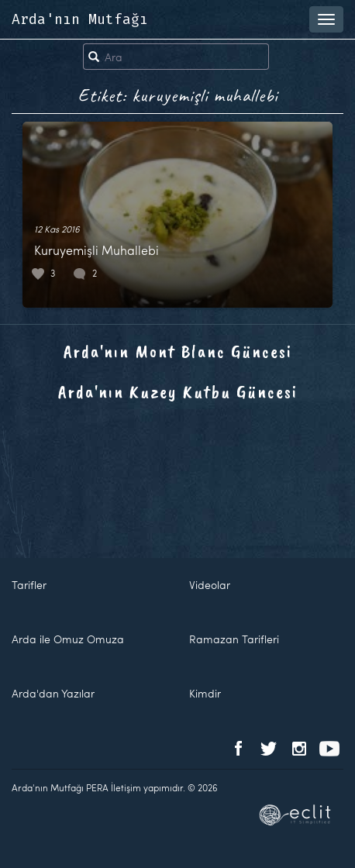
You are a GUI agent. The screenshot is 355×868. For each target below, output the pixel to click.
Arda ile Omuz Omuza (68, 639)
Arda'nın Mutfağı (80, 19)
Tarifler (29, 585)
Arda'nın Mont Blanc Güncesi (178, 351)
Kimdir (205, 693)
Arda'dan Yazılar (53, 693)
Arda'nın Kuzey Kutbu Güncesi (178, 391)
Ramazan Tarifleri (234, 639)
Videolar (210, 585)
